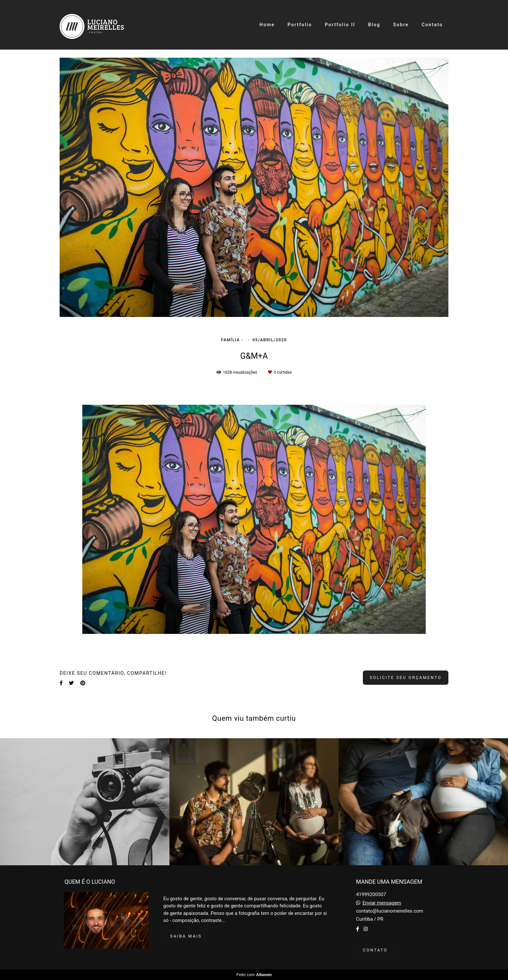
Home (267, 25)
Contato (432, 25)
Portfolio (300, 25)
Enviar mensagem (382, 903)
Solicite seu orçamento (406, 677)
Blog (374, 25)
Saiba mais (186, 936)
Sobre (401, 25)
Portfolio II (340, 25)
